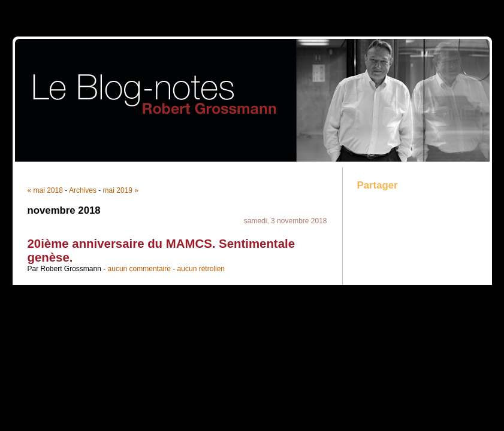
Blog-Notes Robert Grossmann (252, 99)
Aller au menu (410, 8)
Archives (83, 190)
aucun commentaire (139, 269)
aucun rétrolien (201, 269)
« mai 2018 (45, 190)
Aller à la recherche (469, 8)
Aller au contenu (357, 8)
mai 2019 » (121, 190)
